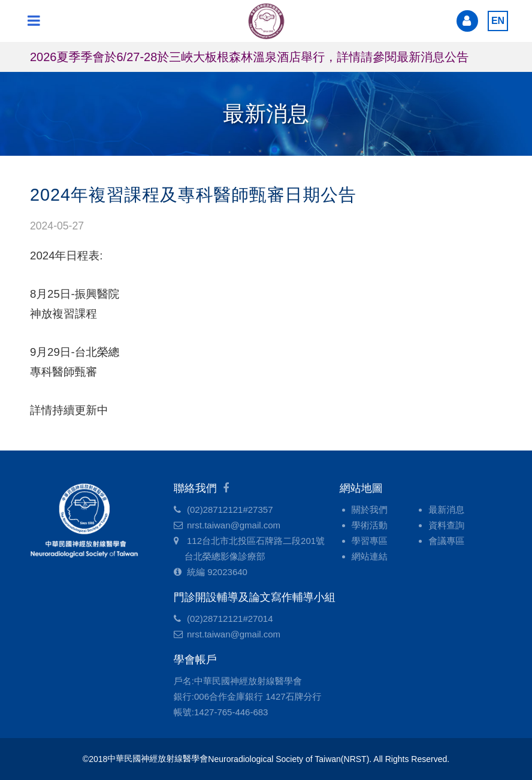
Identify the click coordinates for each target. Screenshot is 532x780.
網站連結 (370, 556)
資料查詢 (446, 525)
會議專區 (446, 541)
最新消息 (446, 510)
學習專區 (370, 541)
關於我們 (370, 510)
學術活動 (370, 525)
